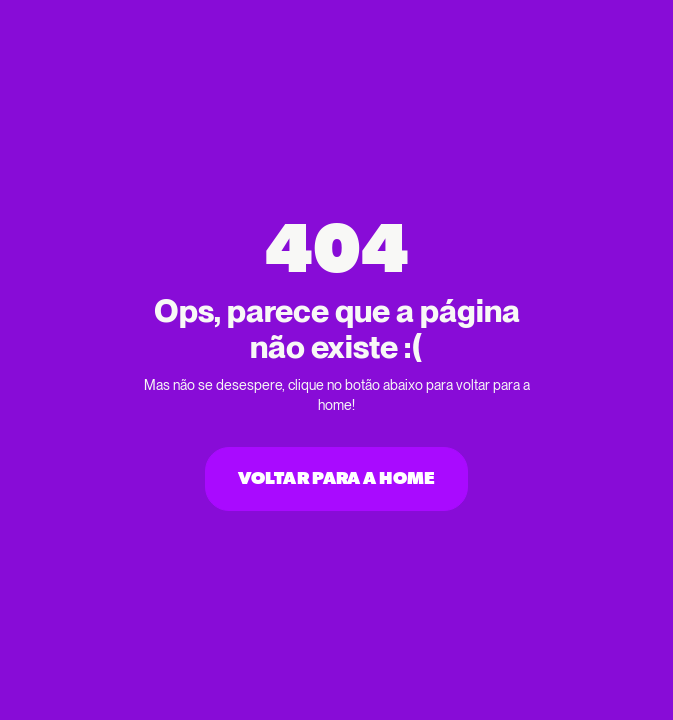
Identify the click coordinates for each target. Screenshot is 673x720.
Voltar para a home (336, 479)
